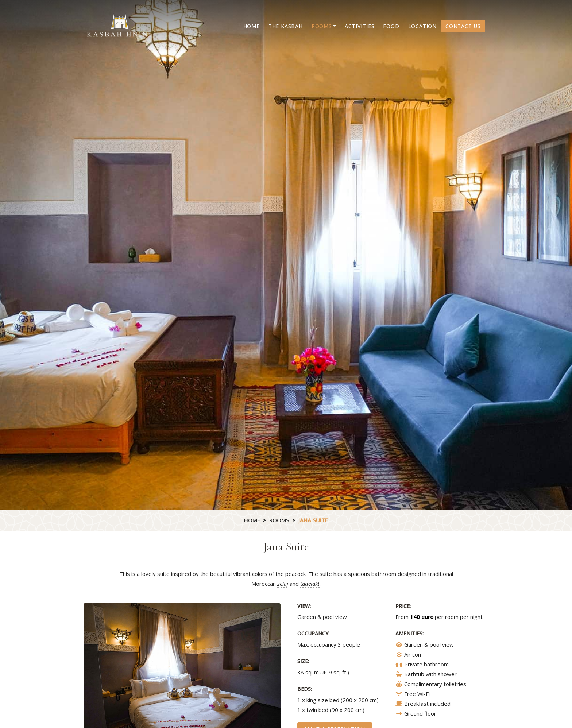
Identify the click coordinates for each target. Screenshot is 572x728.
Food (391, 26)
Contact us (463, 26)
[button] (324, 26)
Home (252, 26)
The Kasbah (286, 26)
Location (422, 26)
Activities (360, 26)
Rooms (279, 520)
